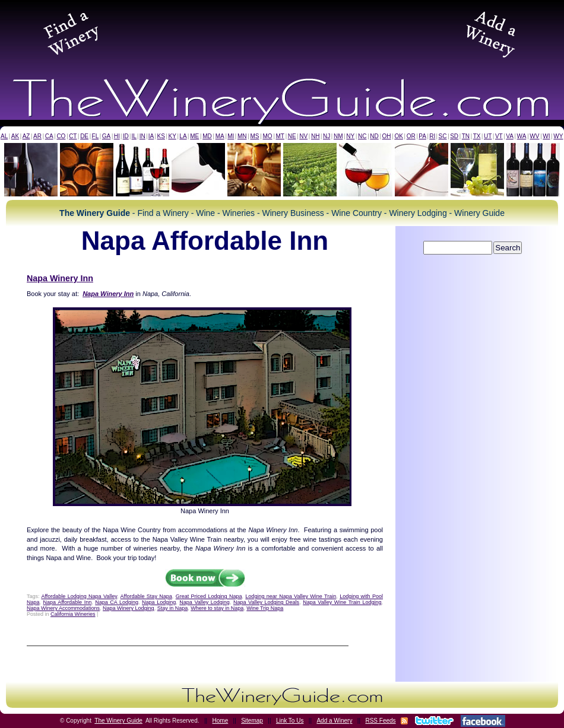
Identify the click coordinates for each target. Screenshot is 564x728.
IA (151, 136)
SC (443, 136)
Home (221, 721)
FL (96, 136)
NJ (327, 136)
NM (338, 136)
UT (488, 136)
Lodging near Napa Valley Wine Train (291, 596)
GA (106, 136)
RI (432, 136)
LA (183, 136)
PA (422, 136)
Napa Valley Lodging (205, 602)
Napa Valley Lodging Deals (266, 602)
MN (242, 136)
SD (454, 136)
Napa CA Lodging (117, 602)
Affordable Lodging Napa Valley (79, 596)
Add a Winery (334, 721)
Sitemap (252, 721)
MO (267, 136)
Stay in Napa (173, 608)
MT (280, 136)
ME (194, 136)
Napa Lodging (159, 602)
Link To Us (290, 721)
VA (510, 136)
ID (126, 136)
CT (73, 136)
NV (303, 136)
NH (315, 136)
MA (220, 136)
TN (466, 136)
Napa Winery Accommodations (63, 608)
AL (4, 136)
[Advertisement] (282, 32)
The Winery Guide (118, 721)
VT (499, 136)
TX (477, 136)
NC (362, 136)
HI (117, 136)
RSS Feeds (380, 721)
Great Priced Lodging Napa (209, 596)
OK (398, 136)
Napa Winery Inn (60, 278)
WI (546, 136)
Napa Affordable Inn (68, 602)
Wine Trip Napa (265, 608)
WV (534, 136)
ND (374, 136)
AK (15, 136)
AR (37, 136)
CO (61, 136)
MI (231, 136)
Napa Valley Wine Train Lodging (342, 602)
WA (522, 136)
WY (558, 136)
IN (142, 136)
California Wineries (73, 614)
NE (292, 136)
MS (254, 136)
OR (411, 136)
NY (350, 136)
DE (84, 136)
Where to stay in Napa (217, 608)
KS (161, 136)
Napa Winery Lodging (129, 608)
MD (207, 136)
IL (134, 136)
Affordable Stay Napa (146, 596)
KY (172, 136)
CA (49, 136)
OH (387, 136)
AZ (26, 136)
